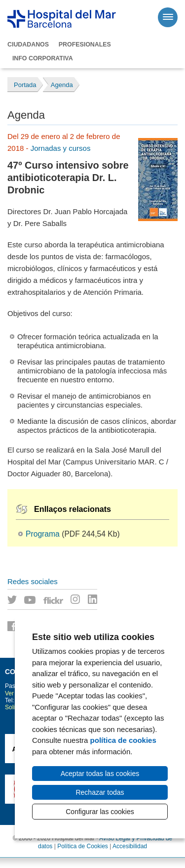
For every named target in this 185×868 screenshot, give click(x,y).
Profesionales (85, 45)
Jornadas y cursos (61, 148)
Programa (43, 534)
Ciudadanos (28, 45)
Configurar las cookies (100, 812)
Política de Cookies (83, 846)
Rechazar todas (100, 792)
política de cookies (123, 740)
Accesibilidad (130, 846)
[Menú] (168, 17)
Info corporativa (43, 58)
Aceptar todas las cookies (100, 774)
